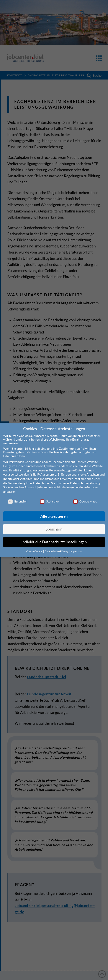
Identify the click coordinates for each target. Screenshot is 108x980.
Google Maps (85, 497)
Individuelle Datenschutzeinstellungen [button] (54, 538)
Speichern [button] (54, 525)
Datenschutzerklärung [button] (57, 547)
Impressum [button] (76, 547)
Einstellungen (66, 483)
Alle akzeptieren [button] (54, 512)
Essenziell (18, 497)
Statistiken (50, 497)
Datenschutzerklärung (85, 479)
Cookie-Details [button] (34, 547)
